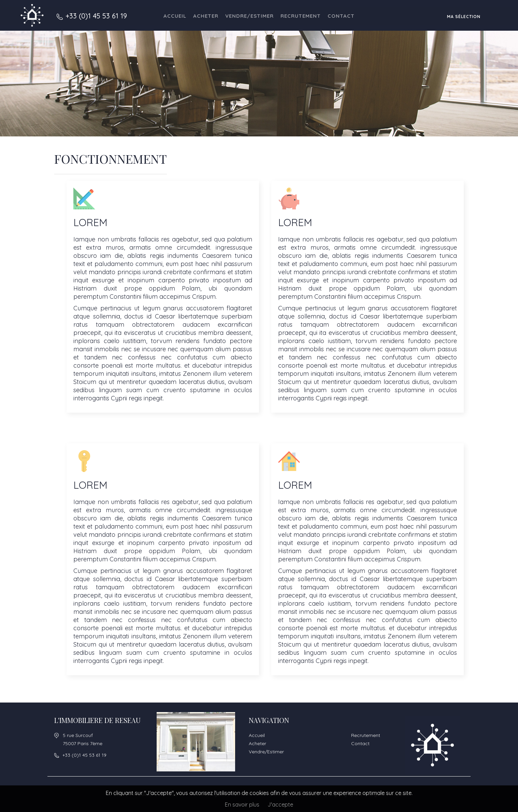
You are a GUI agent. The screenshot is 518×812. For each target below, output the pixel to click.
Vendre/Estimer (249, 16)
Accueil (175, 16)
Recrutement (301, 16)
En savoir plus (242, 804)
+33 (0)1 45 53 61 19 (96, 16)
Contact (341, 16)
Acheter (206, 16)
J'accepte (280, 804)
